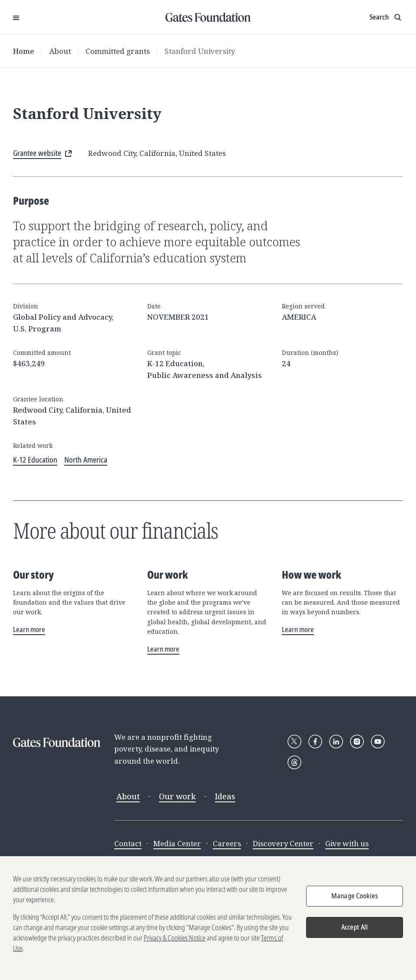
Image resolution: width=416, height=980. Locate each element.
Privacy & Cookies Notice (175, 943)
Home (24, 51)
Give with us (347, 843)
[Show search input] (386, 17)
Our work (177, 796)
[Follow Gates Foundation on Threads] (294, 762)
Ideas (225, 796)
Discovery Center (283, 843)
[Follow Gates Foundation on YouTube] (378, 742)
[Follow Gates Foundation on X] (294, 742)
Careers (227, 843)
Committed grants (118, 51)
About (60, 51)
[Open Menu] (16, 17)
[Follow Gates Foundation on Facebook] (315, 742)
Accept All (355, 932)
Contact (128, 843)
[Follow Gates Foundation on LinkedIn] (336, 742)
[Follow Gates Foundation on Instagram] (357, 742)
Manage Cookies (355, 901)
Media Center (177, 843)
